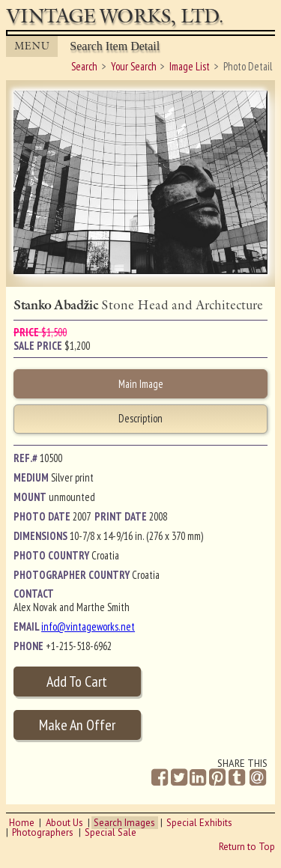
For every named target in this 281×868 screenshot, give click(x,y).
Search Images (124, 823)
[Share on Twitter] (179, 778)
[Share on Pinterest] (217, 778)
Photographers (43, 832)
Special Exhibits (199, 823)
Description (140, 418)
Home (22, 823)
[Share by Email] (258, 779)
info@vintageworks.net (88, 626)
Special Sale (111, 832)
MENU (32, 46)
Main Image (141, 384)
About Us (64, 823)
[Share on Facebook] (160, 778)
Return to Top (247, 847)
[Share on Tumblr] (237, 778)
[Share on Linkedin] (198, 778)
